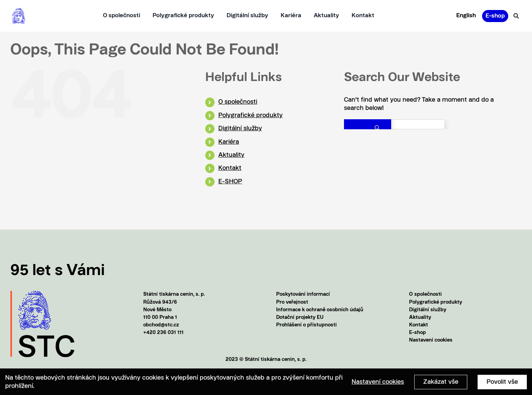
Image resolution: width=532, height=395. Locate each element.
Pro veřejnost (292, 302)
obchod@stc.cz (161, 325)
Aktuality (231, 155)
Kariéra (229, 142)
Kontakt (230, 168)
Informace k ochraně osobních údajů (320, 310)
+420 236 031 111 (163, 333)
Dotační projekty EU (300, 318)
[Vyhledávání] (516, 16)
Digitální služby (240, 129)
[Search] (368, 128)
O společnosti (238, 102)
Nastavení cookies (431, 340)
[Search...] (394, 124)
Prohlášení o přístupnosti (306, 325)
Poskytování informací (303, 295)
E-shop (418, 333)
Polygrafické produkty (251, 115)
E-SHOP (230, 182)
